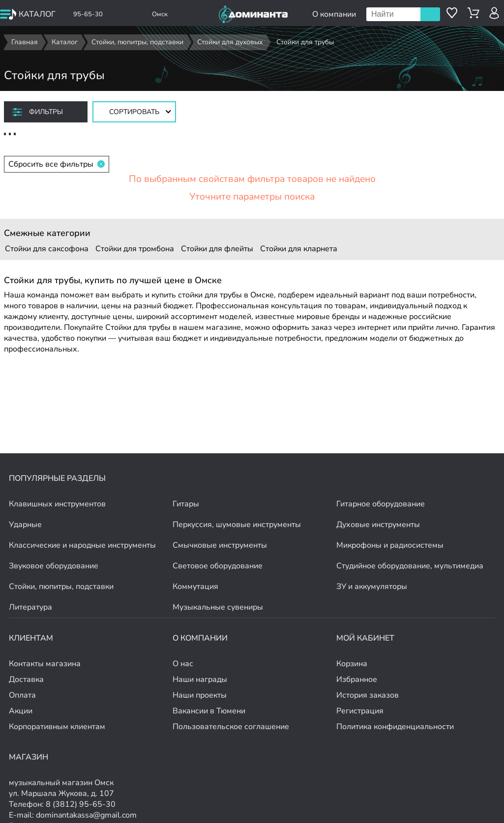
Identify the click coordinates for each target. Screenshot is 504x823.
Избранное (357, 679)
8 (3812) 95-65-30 (81, 804)
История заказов (368, 695)
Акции (21, 711)
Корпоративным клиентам (57, 727)
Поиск (430, 14)
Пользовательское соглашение (231, 727)
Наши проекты (200, 695)
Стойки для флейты (217, 249)
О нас (183, 664)
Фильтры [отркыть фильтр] (46, 112)
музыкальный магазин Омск (61, 783)
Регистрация (360, 711)
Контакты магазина (45, 664)
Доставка (26, 679)
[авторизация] (494, 13)
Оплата (22, 695)
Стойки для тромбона (135, 249)
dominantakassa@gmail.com (86, 815)
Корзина (352, 664)
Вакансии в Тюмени (209, 711)
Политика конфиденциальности (395, 727)
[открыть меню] (28, 14)
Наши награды (200, 679)
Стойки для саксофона (47, 249)
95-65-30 (88, 14)
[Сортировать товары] (134, 112)
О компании (334, 14)
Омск (160, 14)
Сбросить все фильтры (57, 164)
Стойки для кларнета (299, 249)
